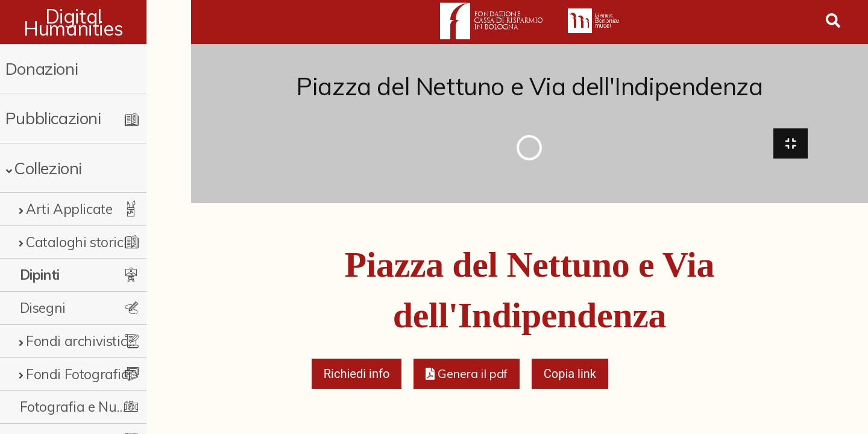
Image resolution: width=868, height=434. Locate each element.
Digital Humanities (96, 22)
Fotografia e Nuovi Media (93, 407)
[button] (466, 377)
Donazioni (42, 68)
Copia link (570, 377)
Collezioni (48, 168)
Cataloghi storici (76, 242)
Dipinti (40, 275)
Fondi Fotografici (78, 374)
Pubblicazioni (53, 118)
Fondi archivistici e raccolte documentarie (99, 341)
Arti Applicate (69, 209)
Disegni (43, 308)
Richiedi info (357, 377)
